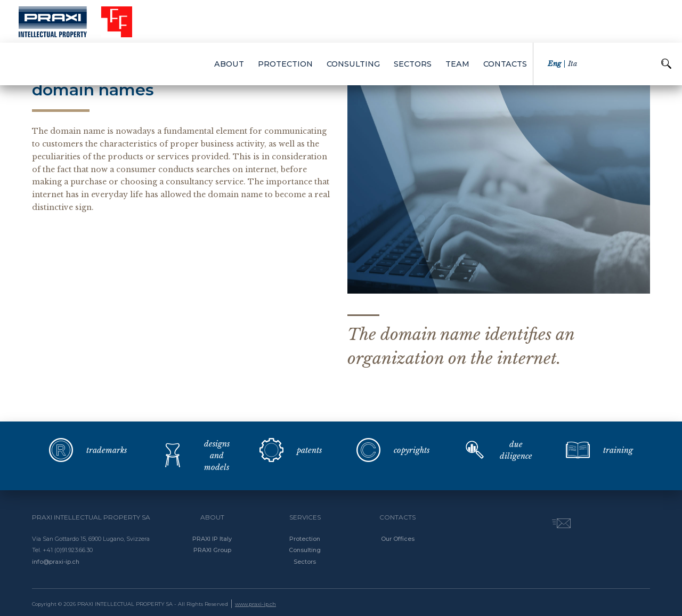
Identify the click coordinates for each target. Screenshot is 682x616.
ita (573, 21)
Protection (305, 539)
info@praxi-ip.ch (56, 562)
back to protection (76, 63)
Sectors (305, 562)
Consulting (305, 550)
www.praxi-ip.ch (255, 604)
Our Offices (398, 539)
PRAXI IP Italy (212, 539)
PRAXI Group (212, 550)
